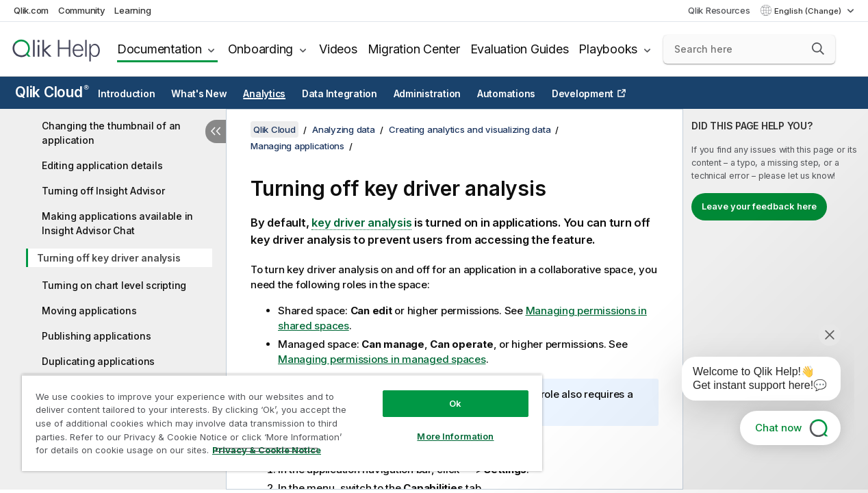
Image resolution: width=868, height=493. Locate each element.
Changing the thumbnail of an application (111, 133)
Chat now (778, 428)
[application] (752, 381)
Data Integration (340, 94)
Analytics (264, 94)
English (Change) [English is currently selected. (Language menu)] (809, 11)
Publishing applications (96, 336)
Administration (427, 94)
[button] (818, 49)
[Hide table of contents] (216, 131)
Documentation (159, 49)
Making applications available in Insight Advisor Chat (117, 223)
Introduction (126, 94)
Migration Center (414, 49)
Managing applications (297, 146)
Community (82, 10)
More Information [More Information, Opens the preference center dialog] (442, 426)
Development (583, 94)
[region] (273, 418)
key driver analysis (361, 223)
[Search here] (749, 49)
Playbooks (608, 49)
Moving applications (89, 311)
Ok (442, 393)
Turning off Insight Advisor (103, 191)
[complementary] (776, 299)
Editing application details (102, 165)
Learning (132, 10)
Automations (506, 94)
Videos (338, 49)
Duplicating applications (98, 361)
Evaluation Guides (520, 49)
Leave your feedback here (759, 206)
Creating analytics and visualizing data (470, 129)
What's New (199, 94)
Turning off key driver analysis (108, 258)
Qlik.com (31, 10)
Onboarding (261, 49)
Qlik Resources (719, 10)
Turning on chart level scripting (114, 285)
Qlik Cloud (52, 92)
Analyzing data (344, 129)
